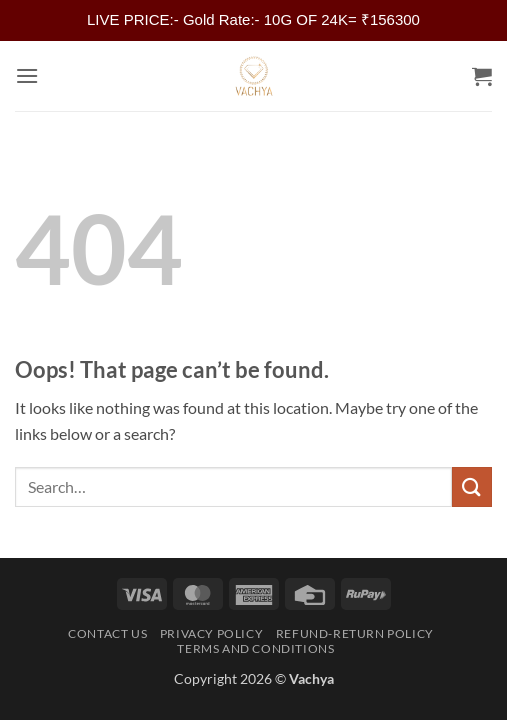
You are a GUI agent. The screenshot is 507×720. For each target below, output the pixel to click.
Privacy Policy (212, 633)
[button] (27, 75)
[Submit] (472, 486)
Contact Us (107, 633)
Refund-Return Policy (355, 633)
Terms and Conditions (255, 648)
